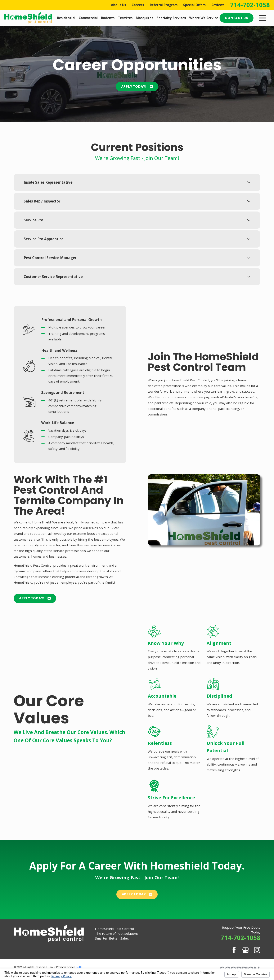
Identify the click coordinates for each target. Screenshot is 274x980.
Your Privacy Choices (66, 967)
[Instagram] (257, 950)
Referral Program (164, 5)
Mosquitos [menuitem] (145, 18)
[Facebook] (234, 950)
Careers (138, 5)
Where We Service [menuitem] (204, 18)
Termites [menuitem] (125, 18)
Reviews (218, 5)
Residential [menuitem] (66, 18)
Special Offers (194, 5)
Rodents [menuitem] (108, 18)
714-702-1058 (250, 5)
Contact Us (237, 18)
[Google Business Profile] (246, 950)
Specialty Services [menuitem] (171, 18)
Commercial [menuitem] (88, 18)
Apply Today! (137, 86)
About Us (118, 5)
